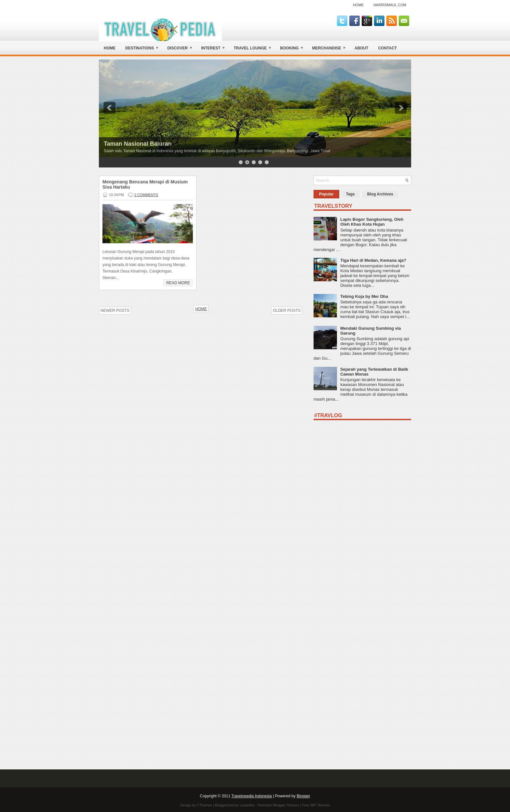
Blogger (303, 796)
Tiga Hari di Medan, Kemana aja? (373, 260)
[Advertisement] (362, 658)
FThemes (205, 805)
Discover (182, 46)
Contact (387, 48)
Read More (178, 283)
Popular (326, 194)
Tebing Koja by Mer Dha (364, 296)
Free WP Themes (316, 805)
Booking (294, 46)
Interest (215, 46)
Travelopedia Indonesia (251, 796)
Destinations (144, 46)
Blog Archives (380, 194)
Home (358, 5)
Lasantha (247, 805)
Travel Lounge (254, 46)
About (362, 48)
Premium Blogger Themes (278, 805)
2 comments (146, 195)
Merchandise (331, 46)
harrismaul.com (390, 5)
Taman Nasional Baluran (138, 144)
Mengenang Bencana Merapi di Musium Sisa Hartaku (145, 184)
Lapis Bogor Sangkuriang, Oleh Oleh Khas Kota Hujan (372, 222)
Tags (350, 194)
